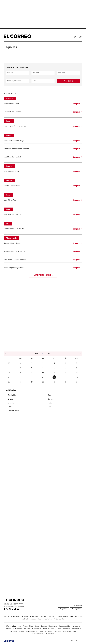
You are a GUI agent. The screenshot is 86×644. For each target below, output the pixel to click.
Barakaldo (10, 99)
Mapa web (33, 619)
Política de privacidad (76, 616)
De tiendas (44, 626)
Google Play (76, 609)
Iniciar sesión (75, 37)
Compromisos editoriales (45, 619)
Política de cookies (59, 619)
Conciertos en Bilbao (65, 626)
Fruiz (8, 195)
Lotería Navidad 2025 (32, 631)
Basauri (9, 121)
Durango (9, 166)
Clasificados (13, 631)
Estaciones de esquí (49, 629)
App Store (63, 609)
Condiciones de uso (63, 616)
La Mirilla (21, 631)
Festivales (8, 629)
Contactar (6, 616)
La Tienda (27, 629)
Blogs (19, 626)
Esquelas (10, 47)
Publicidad (25, 619)
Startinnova (58, 631)
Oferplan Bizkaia (11, 626)
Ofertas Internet (76, 629)
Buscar (69, 81)
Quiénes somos (16, 616)
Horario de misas (37, 629)
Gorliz (8, 209)
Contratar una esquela (43, 275)
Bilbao (9, 135)
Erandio (9, 181)
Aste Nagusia (48, 631)
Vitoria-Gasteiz (11, 238)
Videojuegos (76, 626)
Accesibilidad (34, 616)
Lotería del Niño (49, 634)
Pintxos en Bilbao (28, 626)
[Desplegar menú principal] (81, 37)
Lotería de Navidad (38, 634)
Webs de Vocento (77, 641)
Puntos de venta (18, 629)
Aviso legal (25, 616)
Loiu (8, 224)
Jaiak (41, 631)
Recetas (37, 626)
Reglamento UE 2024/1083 (47, 616)
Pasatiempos (53, 626)
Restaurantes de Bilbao (70, 631)
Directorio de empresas (63, 629)
